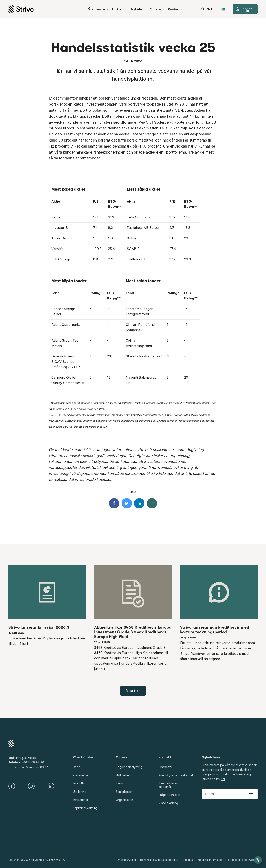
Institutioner (81, 800)
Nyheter (137, 9)
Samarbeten (124, 792)
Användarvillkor (127, 860)
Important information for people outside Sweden (227, 860)
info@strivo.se (26, 758)
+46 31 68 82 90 (33, 762)
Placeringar (81, 775)
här (223, 779)
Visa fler (133, 691)
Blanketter (166, 767)
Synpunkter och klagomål (169, 785)
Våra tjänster (98, 9)
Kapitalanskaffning (85, 808)
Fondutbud (80, 783)
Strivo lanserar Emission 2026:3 (39, 627)
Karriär (120, 783)
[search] (207, 9)
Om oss (157, 9)
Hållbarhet (123, 775)
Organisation (124, 800)
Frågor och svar (169, 795)
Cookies (188, 860)
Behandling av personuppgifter (159, 860)
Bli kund (118, 9)
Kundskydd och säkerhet (176, 775)
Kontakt (175, 9)
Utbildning (80, 792)
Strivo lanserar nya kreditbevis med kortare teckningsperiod (215, 630)
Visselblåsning (168, 803)
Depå (76, 767)
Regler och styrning (129, 767)
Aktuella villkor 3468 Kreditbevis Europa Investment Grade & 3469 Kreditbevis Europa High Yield (133, 632)
